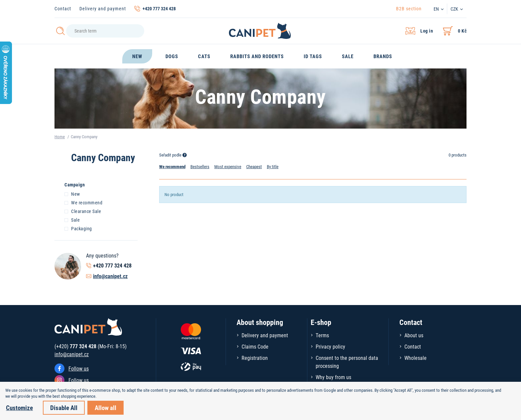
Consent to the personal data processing (347, 362)
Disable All (64, 408)
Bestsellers (200, 166)
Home (60, 137)
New (72, 194)
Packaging (78, 228)
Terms (322, 335)
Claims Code (255, 346)
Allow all (105, 408)
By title (273, 166)
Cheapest (254, 166)
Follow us (79, 368)
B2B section (409, 8)
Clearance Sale (83, 211)
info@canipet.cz (110, 276)
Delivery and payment (103, 8)
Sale (72, 220)
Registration (255, 358)
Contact (63, 8)
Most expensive (228, 166)
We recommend (83, 202)
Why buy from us (333, 377)
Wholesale (416, 358)
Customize (19, 408)
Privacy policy (330, 346)
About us (414, 335)
